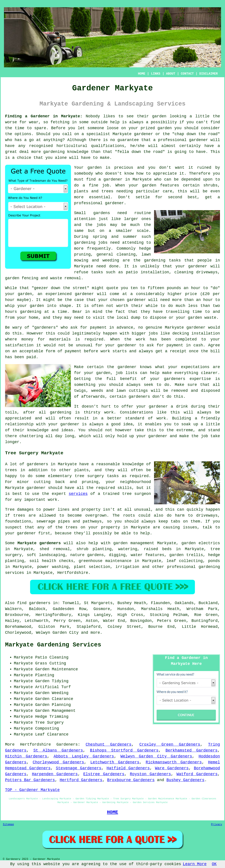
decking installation (196, 333)
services (78, 494)
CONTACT (187, 74)
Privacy (217, 825)
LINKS (156, 74)
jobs (101, 225)
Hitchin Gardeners (26, 756)
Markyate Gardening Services (53, 645)
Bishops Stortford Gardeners (124, 750)
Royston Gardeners (150, 774)
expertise (200, 379)
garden (159, 116)
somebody (83, 174)
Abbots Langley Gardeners (84, 756)
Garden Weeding (52, 693)
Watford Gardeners (197, 774)
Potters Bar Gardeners (30, 780)
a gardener (110, 179)
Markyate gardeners (39, 543)
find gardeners (34, 603)
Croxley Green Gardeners (170, 745)
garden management (134, 543)
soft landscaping (46, 555)
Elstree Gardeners (104, 774)
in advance (121, 328)
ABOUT (171, 74)
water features (148, 555)
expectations (195, 367)
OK (214, 864)
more (95, 633)
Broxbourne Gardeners (131, 780)
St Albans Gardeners (58, 750)
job (204, 436)
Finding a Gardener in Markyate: (44, 116)
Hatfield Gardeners (128, 768)
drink (182, 406)
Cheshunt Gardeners (109, 745)
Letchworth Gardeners (115, 762)
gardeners (139, 397)
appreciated (18, 418)
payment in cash (185, 345)
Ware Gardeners (172, 768)
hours (11, 312)
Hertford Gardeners (81, 780)
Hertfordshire (73, 573)
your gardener (191, 266)
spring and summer (115, 237)
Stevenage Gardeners (79, 768)
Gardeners (67, 745)
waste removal (65, 278)
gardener (114, 203)
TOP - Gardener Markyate (32, 790)
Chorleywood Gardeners (58, 762)
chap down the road (196, 134)
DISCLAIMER (209, 74)
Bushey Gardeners (186, 780)
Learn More (195, 864)
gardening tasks (162, 260)
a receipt (176, 351)
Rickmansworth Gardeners (174, 762)
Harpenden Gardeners (55, 774)
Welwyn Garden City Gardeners (156, 756)
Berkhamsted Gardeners (191, 750)
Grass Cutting (51, 663)
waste (210, 318)
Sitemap (8, 825)
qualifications (108, 146)
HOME (142, 74)
